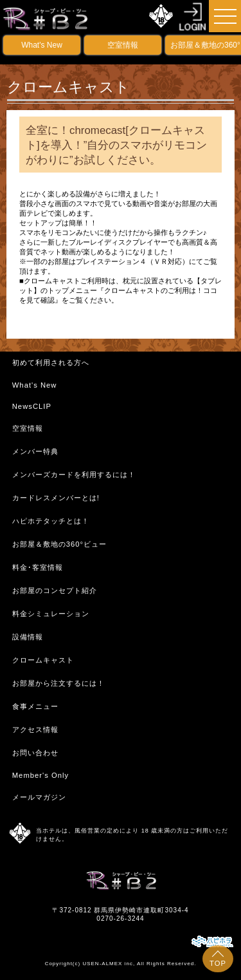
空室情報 (123, 45)
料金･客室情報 (38, 567)
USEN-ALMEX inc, (109, 964)
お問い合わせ (35, 753)
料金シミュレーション (51, 614)
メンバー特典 (35, 451)
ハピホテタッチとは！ (51, 521)
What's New (42, 45)
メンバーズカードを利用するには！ (74, 475)
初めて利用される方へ (51, 363)
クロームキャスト (43, 660)
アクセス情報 (35, 730)
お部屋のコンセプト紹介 (55, 590)
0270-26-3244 (120, 919)
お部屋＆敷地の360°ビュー (59, 544)
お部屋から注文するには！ (58, 683)
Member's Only (40, 775)
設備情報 (28, 637)
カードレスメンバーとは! (56, 498)
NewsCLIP (32, 406)
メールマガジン (39, 797)
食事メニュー (35, 706)
